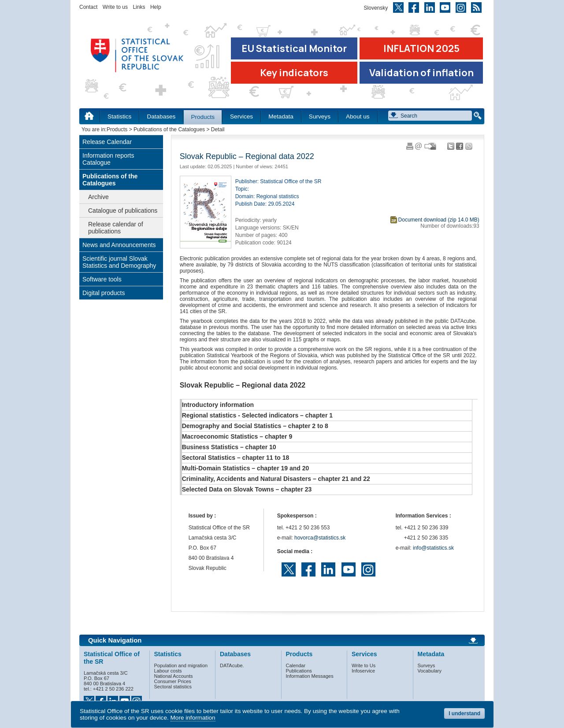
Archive (98, 197)
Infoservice (363, 671)
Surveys (320, 116)
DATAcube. (232, 665)
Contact (88, 7)
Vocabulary (430, 671)
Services (241, 116)
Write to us (115, 7)
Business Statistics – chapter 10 (229, 447)
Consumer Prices (173, 681)
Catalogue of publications (123, 211)
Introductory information (218, 405)
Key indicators (294, 73)
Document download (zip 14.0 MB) (439, 220)
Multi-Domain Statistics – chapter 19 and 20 (246, 468)
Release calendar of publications (116, 228)
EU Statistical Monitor (294, 48)
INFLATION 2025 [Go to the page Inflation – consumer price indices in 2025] (421, 48)
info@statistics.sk (433, 548)
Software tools (102, 279)
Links (139, 7)
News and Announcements (119, 245)
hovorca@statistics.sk (320, 538)
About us (358, 116)
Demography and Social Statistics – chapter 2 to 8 (255, 426)
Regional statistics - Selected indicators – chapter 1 (257, 415)
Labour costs (168, 671)
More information (193, 718)
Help (156, 7)
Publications (299, 671)
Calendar (296, 665)
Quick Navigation (115, 640)
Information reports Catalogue (108, 159)
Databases (161, 116)
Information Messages (310, 676)
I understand (464, 713)
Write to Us (364, 665)
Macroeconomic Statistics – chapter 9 (237, 436)
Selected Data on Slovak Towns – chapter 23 (247, 489)
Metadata (281, 116)
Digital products (104, 293)
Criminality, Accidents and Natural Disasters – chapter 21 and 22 (276, 479)
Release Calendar (107, 142)
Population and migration (181, 665)
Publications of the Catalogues (169, 129)
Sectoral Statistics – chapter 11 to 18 (236, 458)
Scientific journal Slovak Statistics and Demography (119, 262)
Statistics (119, 116)
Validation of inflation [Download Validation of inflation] (421, 73)
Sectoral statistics (173, 687)
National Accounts (174, 676)
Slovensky (376, 8)
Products (203, 117)
